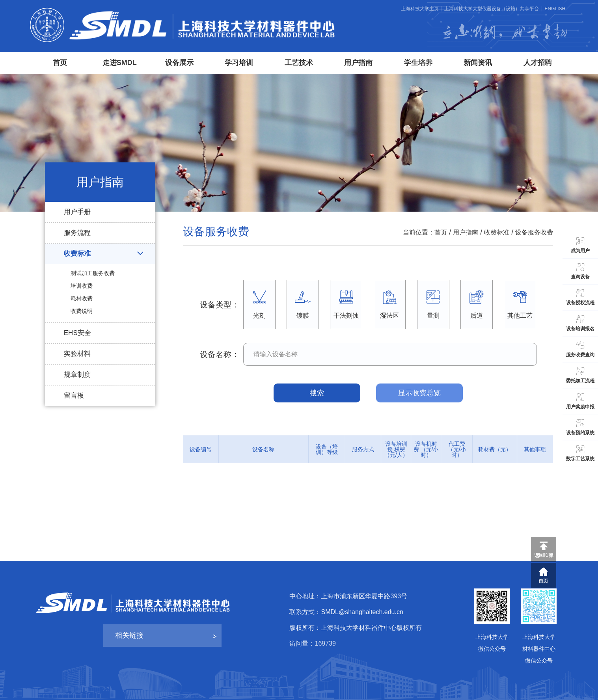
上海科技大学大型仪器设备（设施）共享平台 (492, 9)
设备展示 (179, 63)
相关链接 (129, 635)
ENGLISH (555, 9)
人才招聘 (538, 63)
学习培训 (239, 63)
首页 (60, 63)
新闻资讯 (478, 63)
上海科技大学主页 (420, 9)
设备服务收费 (534, 232)
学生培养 (418, 63)
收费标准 (497, 232)
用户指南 (358, 63)
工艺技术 (299, 63)
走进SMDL (120, 63)
